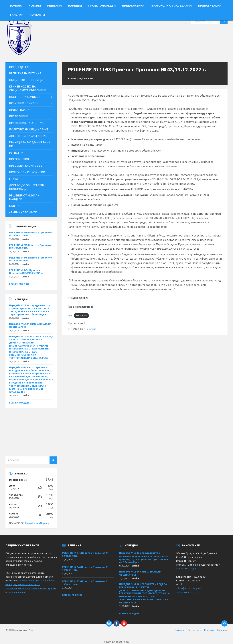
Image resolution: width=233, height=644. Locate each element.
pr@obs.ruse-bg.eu (187, 569)
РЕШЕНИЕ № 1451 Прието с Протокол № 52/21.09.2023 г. (26, 272)
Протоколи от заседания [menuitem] (171, 6)
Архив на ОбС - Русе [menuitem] (23, 212)
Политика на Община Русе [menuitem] (29, 129)
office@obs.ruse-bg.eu (188, 588)
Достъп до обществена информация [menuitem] (27, 187)
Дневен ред (194, 630)
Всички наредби (19, 403)
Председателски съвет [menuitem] (26, 166)
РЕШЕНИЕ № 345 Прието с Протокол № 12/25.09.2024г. (31, 259)
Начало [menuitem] (16, 6)
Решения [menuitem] (55, 6)
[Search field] (209, 21)
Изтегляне (81, 315)
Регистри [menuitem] (16, 153)
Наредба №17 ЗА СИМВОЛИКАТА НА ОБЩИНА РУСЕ (30, 325)
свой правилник (16, 592)
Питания (180, 630)
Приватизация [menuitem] (210, 6)
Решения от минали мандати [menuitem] (24, 197)
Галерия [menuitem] (17, 15)
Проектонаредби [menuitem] (102, 6)
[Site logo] (19, 54)
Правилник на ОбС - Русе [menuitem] (27, 123)
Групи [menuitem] (13, 179)
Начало (72, 78)
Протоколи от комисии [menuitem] (27, 172)
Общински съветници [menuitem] (26, 80)
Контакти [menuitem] (37, 15)
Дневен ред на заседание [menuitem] (28, 136)
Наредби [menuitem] (75, 6)
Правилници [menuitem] (19, 116)
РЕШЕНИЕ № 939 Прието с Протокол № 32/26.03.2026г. (85, 583)
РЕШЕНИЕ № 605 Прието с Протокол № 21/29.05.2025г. (31, 247)
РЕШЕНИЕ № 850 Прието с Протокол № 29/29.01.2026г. (31, 234)
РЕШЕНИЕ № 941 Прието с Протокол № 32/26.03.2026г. (85, 554)
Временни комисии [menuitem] (24, 103)
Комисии (209, 630)
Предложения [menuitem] (133, 6)
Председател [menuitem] (19, 67)
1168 (70, 315)
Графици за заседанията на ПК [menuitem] (30, 144)
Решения (91, 329)
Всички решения (19, 284)
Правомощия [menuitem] (19, 159)
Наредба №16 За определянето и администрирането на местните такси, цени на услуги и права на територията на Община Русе (30, 310)
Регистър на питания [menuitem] (25, 73)
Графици (222, 630)
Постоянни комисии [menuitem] (25, 97)
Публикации (86, 78)
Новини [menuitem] (35, 6)
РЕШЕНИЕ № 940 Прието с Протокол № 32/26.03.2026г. (85, 569)
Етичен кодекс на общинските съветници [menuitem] (28, 88)
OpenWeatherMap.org (37, 523)
